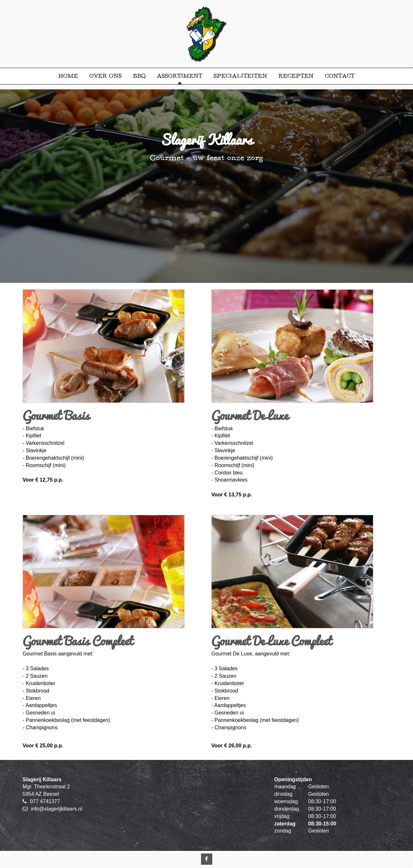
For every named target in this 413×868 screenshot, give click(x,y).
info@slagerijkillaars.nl (56, 809)
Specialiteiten (240, 76)
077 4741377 (45, 801)
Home (68, 76)
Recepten (296, 76)
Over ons (106, 76)
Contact (340, 76)
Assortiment (180, 76)
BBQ (139, 76)
